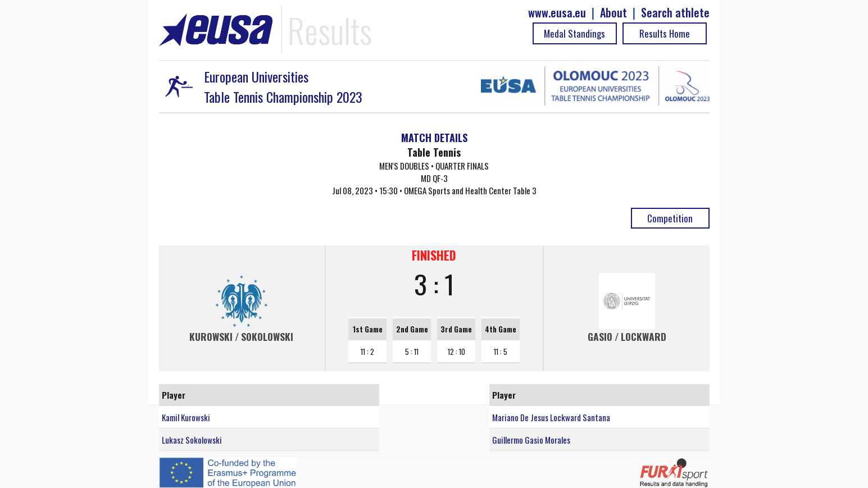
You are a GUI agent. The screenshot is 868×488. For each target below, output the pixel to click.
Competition (670, 218)
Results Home (665, 33)
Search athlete (675, 13)
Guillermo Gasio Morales (531, 440)
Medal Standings (574, 33)
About (613, 13)
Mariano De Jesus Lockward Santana (551, 417)
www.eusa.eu (557, 13)
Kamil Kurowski (186, 417)
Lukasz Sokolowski (192, 440)
